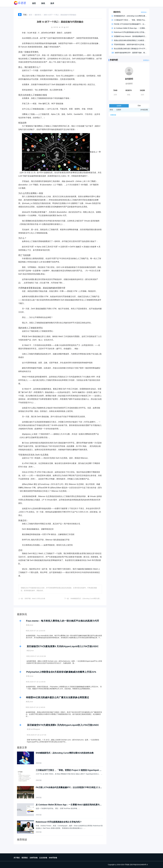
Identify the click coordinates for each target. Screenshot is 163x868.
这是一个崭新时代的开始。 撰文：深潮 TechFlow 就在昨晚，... (58, 808)
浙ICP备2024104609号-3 (139, 865)
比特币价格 (34, 858)
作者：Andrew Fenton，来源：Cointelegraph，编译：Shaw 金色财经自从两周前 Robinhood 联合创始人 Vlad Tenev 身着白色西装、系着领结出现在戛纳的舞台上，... (69, 827)
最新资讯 (38, 15)
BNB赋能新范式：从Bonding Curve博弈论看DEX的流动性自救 (91, 599)
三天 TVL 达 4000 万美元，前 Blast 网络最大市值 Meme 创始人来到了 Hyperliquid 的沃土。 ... (69, 774)
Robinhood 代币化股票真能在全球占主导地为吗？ (59, 822)
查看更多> (144, 12)
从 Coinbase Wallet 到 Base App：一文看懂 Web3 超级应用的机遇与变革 (69, 805)
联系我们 (25, 858)
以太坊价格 (43, 858)
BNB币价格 (53, 858)
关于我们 (17, 858)
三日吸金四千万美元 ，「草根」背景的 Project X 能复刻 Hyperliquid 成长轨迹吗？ (69, 770)
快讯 (43, 3)
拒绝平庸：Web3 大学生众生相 (35, 599)
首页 (34, 3)
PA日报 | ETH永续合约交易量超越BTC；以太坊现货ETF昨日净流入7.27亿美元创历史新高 (68, 788)
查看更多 (113, 115)
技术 (52, 3)
